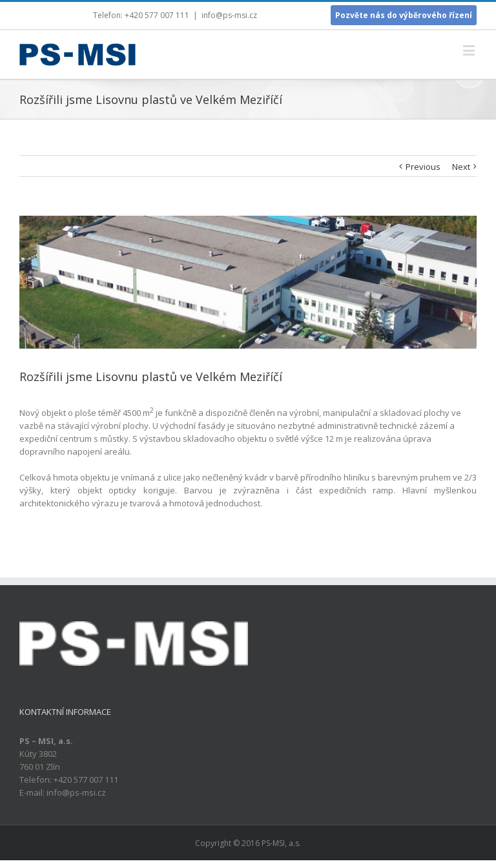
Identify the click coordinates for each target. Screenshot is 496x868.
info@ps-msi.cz (229, 15)
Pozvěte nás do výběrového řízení (404, 15)
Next (461, 167)
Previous (423, 167)
